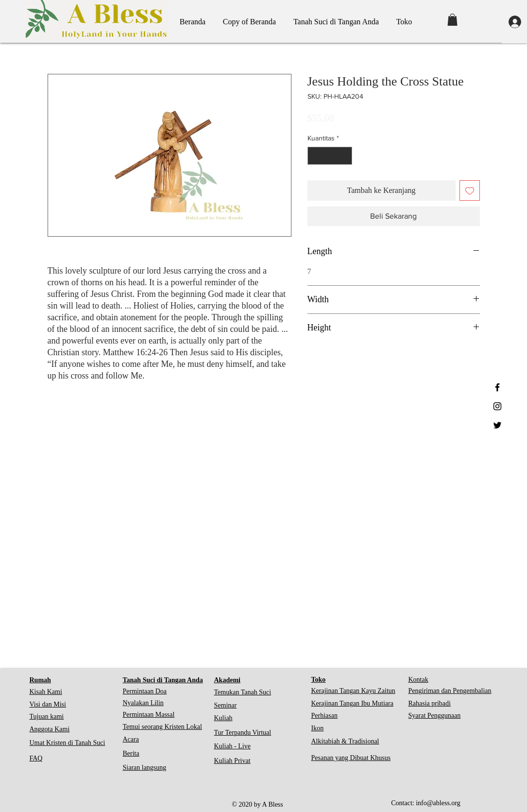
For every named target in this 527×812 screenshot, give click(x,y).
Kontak (418, 680)
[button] (452, 20)
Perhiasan (324, 716)
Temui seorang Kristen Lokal (162, 727)
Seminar (226, 705)
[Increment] (345, 156)
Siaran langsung (145, 768)
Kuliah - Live (232, 746)
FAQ (36, 758)
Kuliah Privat (232, 761)
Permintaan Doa (145, 691)
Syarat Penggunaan (435, 716)
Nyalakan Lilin (143, 703)
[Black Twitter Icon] (497, 425)
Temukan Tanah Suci (243, 692)
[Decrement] (315, 156)
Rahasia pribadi (430, 703)
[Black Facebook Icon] (497, 387)
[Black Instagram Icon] (497, 406)
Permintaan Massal (149, 715)
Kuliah (223, 718)
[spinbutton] (330, 156)
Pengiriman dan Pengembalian (450, 691)
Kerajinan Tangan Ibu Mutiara (352, 703)
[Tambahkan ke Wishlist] (470, 190)
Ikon (318, 728)
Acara (131, 739)
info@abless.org (438, 803)
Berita (131, 753)
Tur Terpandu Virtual (243, 733)
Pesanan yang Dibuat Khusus (351, 758)
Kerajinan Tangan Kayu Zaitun (353, 691)
